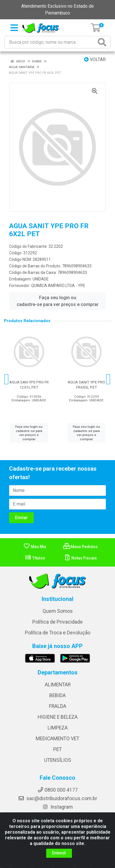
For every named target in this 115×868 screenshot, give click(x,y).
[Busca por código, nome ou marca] (51, 42)
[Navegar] (7, 379)
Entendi (59, 853)
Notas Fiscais (80, 558)
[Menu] (14, 28)
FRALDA (58, 706)
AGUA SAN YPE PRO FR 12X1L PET (29, 384)
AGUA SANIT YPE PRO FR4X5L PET (86, 384)
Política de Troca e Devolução (58, 633)
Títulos (35, 558)
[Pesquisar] (103, 42)
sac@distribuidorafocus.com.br (58, 798)
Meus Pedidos (80, 547)
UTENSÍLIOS (58, 760)
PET (57, 749)
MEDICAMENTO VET (57, 739)
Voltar (95, 59)
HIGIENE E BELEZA (58, 717)
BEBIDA (57, 695)
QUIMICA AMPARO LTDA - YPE (58, 286)
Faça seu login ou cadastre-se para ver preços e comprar (58, 301)
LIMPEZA (58, 728)
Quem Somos (58, 611)
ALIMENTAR (58, 685)
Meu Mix (35, 547)
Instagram (57, 807)
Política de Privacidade (57, 622)
